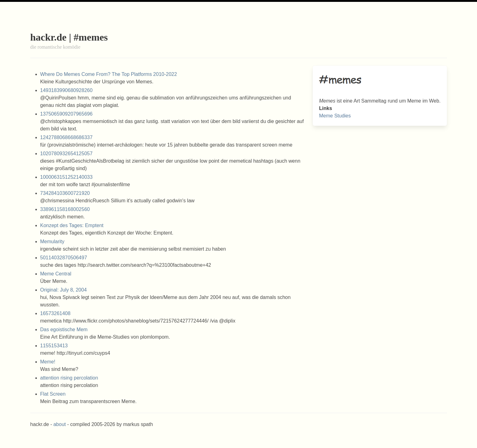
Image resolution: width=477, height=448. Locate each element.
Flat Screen (53, 394)
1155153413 (54, 346)
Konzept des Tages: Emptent (72, 225)
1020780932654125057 (66, 154)
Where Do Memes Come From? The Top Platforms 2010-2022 (109, 74)
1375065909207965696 (66, 114)
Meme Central (56, 274)
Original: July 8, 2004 (64, 290)
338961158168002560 (65, 209)
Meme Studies (335, 116)
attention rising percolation (69, 378)
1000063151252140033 (66, 177)
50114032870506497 (64, 258)
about (60, 424)
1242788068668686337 (66, 137)
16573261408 (55, 313)
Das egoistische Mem (64, 329)
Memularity (52, 242)
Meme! (48, 362)
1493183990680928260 (66, 90)
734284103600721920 (65, 193)
